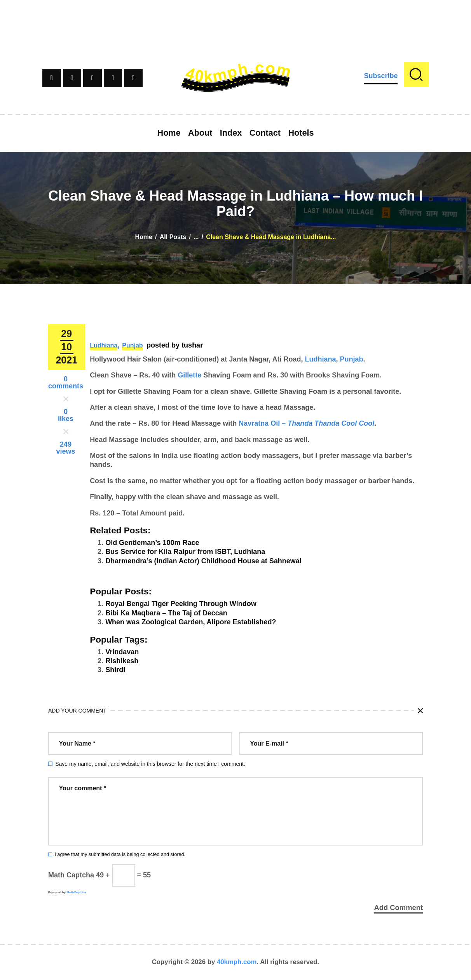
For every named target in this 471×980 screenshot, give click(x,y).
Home (143, 237)
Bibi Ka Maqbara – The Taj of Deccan (166, 613)
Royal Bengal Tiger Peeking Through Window (181, 604)
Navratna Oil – (306, 423)
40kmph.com (237, 962)
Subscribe (381, 76)
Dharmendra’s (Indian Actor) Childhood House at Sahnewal (203, 561)
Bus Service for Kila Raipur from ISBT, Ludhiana (185, 552)
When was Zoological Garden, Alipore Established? (191, 622)
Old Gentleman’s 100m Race (152, 543)
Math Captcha (71, 875)
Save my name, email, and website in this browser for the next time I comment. (150, 764)
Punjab (132, 345)
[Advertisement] (235, 17)
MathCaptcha (76, 892)
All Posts (173, 237)
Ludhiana (104, 345)
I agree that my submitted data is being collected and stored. (120, 854)
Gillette (189, 375)
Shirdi (115, 670)
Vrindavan (122, 652)
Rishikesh (122, 661)
